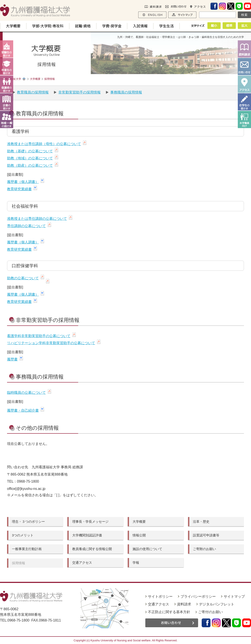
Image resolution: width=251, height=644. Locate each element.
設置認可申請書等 (206, 535)
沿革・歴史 (201, 522)
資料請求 (184, 604)
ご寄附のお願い (204, 549)
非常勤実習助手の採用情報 (79, 92)
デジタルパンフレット (217, 604)
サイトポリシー (160, 596)
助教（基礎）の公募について (30, 151)
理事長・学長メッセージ (90, 522)
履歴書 (12, 359)
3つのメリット (23, 535)
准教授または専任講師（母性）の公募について (44, 144)
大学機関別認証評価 (87, 535)
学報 (136, 563)
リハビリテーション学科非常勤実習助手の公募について (51, 343)
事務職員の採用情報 (126, 92)
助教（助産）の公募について (30, 165)
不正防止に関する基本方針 (169, 612)
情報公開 (139, 535)
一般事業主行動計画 (27, 549)
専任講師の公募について (26, 226)
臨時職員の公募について (26, 393)
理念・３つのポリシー (28, 522)
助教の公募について (23, 278)
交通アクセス (82, 563)
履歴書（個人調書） (23, 182)
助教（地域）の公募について (30, 158)
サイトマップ (234, 596)
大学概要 (139, 522)
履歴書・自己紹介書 (23, 410)
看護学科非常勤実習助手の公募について (39, 336)
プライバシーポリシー (198, 596)
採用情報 (18, 563)
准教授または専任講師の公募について (37, 219)
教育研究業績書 (19, 189)
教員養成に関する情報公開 (92, 549)
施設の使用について (147, 549)
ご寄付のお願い (210, 612)
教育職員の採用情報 (33, 92)
